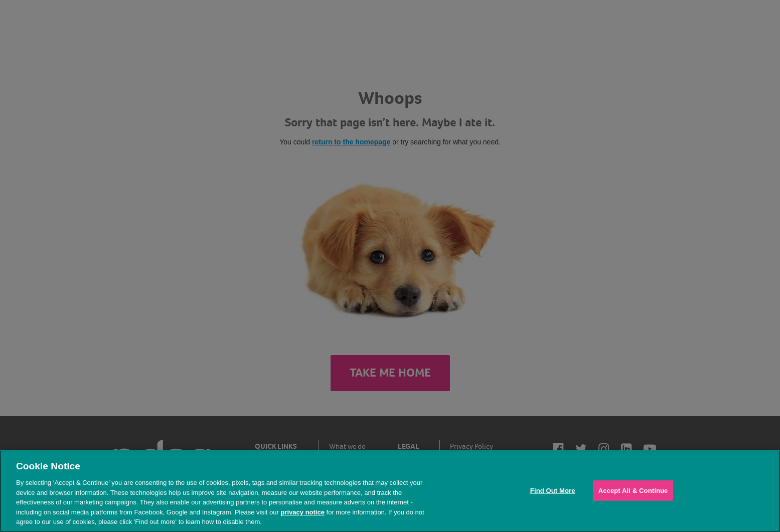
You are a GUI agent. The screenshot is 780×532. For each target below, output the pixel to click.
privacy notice (302, 512)
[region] (390, 491)
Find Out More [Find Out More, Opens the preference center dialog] (553, 490)
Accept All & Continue (633, 490)
